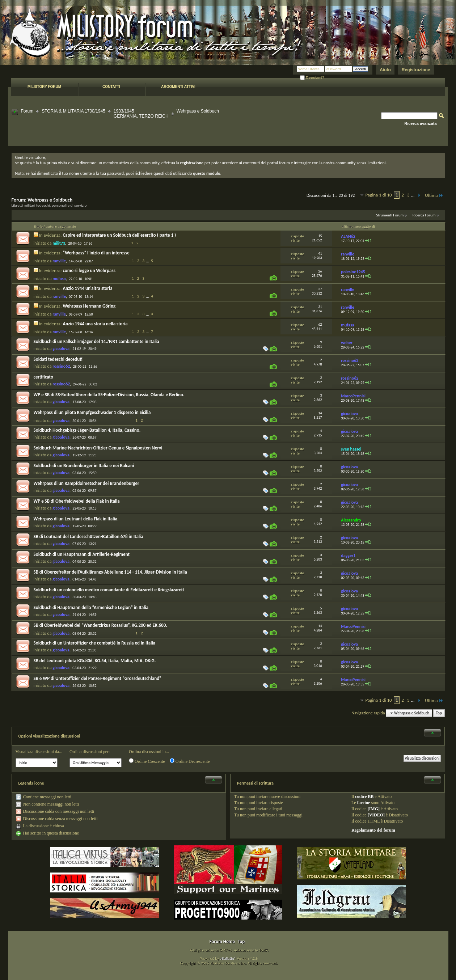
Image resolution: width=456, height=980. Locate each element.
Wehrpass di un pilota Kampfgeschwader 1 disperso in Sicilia (92, 412)
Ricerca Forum (424, 215)
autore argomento (61, 226)
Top (439, 713)
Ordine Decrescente (190, 761)
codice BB (364, 797)
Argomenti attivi (178, 87)
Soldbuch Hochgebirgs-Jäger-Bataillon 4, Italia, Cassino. (87, 430)
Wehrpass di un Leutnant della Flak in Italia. (76, 519)
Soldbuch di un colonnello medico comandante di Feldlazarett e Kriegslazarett (109, 590)
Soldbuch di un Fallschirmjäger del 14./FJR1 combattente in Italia (96, 341)
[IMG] (374, 809)
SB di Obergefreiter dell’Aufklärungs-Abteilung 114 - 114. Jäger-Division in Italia (110, 572)
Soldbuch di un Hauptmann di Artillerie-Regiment (82, 554)
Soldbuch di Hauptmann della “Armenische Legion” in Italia (91, 607)
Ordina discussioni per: (90, 752)
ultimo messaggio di (358, 226)
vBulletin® (228, 958)
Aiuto (385, 70)
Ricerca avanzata (420, 123)
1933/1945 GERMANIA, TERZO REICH (141, 114)
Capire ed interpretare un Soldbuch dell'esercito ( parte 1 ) (119, 235)
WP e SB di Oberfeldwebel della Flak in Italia (77, 501)
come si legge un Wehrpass (89, 271)
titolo (38, 226)
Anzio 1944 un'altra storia (87, 288)
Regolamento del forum (373, 830)
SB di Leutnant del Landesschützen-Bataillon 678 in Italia (88, 537)
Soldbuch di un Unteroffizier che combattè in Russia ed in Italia (95, 643)
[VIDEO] (376, 815)
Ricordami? (312, 78)
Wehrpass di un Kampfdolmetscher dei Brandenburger (86, 483)
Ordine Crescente (147, 761)
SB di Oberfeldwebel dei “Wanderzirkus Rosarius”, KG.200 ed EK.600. (100, 625)
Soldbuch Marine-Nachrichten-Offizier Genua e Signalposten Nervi (98, 448)
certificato (43, 377)
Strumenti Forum (390, 215)
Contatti (111, 87)
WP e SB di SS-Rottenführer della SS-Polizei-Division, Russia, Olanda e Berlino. (109, 395)
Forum (27, 111)
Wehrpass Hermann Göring (89, 306)
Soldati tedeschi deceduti (58, 359)
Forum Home (222, 941)
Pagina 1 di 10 (378, 195)
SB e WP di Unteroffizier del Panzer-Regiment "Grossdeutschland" (98, 678)
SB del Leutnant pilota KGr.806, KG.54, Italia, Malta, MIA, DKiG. (95, 661)
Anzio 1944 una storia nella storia (95, 324)
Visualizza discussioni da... (39, 752)
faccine (364, 803)
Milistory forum (44, 87)
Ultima (434, 195)
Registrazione (416, 70)
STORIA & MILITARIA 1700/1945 (73, 111)
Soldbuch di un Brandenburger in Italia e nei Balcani (84, 466)
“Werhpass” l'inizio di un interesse (96, 253)
